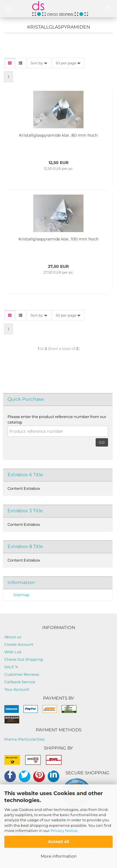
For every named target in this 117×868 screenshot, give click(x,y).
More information (59, 856)
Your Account (17, 689)
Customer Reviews (22, 674)
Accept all (58, 841)
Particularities (31, 739)
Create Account (19, 644)
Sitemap (21, 595)
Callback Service (20, 682)
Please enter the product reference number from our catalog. (57, 419)
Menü (9, 9)
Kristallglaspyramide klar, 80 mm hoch (58, 135)
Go (102, 442)
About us (13, 637)
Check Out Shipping (24, 659)
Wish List (13, 652)
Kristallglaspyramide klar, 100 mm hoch (58, 239)
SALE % (11, 667)
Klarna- (11, 739)
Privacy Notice (64, 831)
